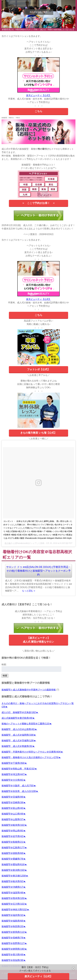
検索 (5, 676)
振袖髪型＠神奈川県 (14, 910)
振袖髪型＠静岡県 (13, 949)
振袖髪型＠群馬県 (13, 932)
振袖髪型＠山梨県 (13, 819)
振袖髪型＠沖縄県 (13, 887)
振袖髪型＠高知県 (13, 960)
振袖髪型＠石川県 (13, 904)
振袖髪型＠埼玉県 (13, 774)
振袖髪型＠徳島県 (13, 853)
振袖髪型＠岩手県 (13, 836)
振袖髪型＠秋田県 (13, 926)
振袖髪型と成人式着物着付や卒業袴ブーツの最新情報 (29, 690)
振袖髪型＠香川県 (13, 955)
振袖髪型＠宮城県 (13, 797)
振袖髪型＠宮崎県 (13, 802)
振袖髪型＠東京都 (14, 876)
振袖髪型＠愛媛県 (13, 859)
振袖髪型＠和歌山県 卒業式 (18, 769)
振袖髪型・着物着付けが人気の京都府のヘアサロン (30, 757)
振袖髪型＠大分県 (13, 780)
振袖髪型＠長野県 (13, 943)
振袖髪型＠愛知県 (13, 864)
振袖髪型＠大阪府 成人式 (18, 786)
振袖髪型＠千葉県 (13, 763)
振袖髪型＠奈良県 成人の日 (19, 791)
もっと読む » (29, 591)
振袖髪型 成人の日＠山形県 (18, 729)
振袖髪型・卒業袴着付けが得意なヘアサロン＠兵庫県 (31, 752)
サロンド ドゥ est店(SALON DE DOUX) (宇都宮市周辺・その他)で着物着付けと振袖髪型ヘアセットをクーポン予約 (38, 571)
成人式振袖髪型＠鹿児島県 (17, 718)
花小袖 (7, 543)
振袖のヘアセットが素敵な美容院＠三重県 (26, 724)
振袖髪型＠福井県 (13, 915)
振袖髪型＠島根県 (13, 842)
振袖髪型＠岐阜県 (13, 825)
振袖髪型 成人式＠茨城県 (18, 741)
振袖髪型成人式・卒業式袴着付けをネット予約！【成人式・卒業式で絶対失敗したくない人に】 (38, 30)
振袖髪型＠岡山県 (13, 831)
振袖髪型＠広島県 (13, 848)
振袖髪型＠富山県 (13, 808)
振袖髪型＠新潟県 (13, 870)
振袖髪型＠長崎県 (13, 938)
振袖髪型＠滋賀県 (13, 893)
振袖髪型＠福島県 (13, 921)
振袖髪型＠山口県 (13, 814)
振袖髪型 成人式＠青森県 (17, 746)
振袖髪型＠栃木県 (13, 881)
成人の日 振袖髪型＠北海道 (19, 712)
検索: (4, 664)
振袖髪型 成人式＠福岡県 (18, 735)
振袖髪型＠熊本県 (13, 898)
